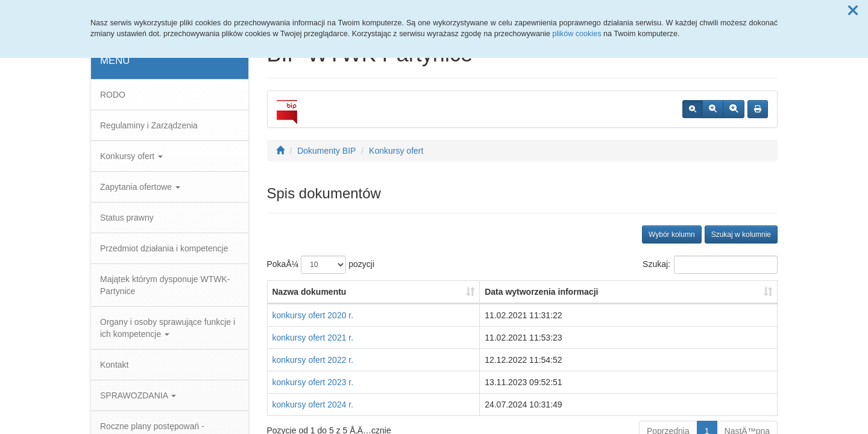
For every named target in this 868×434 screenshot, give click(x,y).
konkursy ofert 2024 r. (313, 404)
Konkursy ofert (131, 156)
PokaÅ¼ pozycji (321, 265)
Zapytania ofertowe (140, 187)
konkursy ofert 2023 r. (313, 382)
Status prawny (127, 218)
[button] (853, 11)
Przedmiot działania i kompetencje (164, 248)
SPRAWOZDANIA (138, 395)
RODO (113, 95)
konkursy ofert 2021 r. (313, 338)
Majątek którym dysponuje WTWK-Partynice (165, 285)
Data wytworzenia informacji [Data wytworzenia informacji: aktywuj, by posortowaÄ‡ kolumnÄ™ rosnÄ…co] (541, 292)
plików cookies (577, 34)
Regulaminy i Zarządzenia (149, 125)
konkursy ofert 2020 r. (313, 315)
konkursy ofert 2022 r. (313, 360)
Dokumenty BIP (326, 151)
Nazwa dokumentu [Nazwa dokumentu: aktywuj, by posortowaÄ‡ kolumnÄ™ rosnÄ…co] (310, 292)
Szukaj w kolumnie (741, 234)
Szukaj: (710, 265)
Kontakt (114, 365)
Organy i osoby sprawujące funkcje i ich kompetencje (168, 328)
